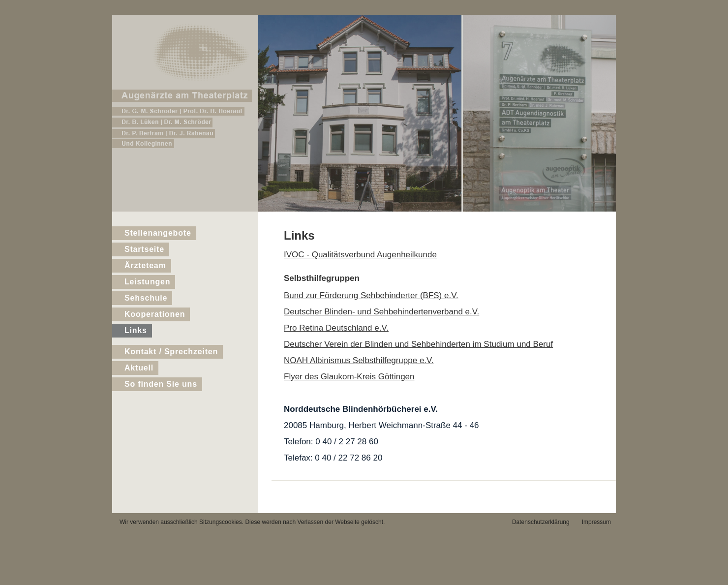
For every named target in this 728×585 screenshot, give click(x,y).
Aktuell (139, 368)
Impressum (596, 522)
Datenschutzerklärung (541, 522)
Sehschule (146, 298)
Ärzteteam (145, 265)
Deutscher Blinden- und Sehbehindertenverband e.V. (381, 312)
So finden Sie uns (161, 384)
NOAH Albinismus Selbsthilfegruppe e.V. (359, 360)
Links (136, 330)
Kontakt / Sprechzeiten (171, 352)
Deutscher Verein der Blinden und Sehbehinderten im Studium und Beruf (418, 344)
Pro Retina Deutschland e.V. (336, 328)
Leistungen (147, 282)
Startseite (144, 249)
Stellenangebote (158, 233)
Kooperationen (155, 314)
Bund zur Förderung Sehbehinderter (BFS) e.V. (371, 295)
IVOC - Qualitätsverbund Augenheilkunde (360, 255)
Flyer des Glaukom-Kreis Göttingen (349, 377)
